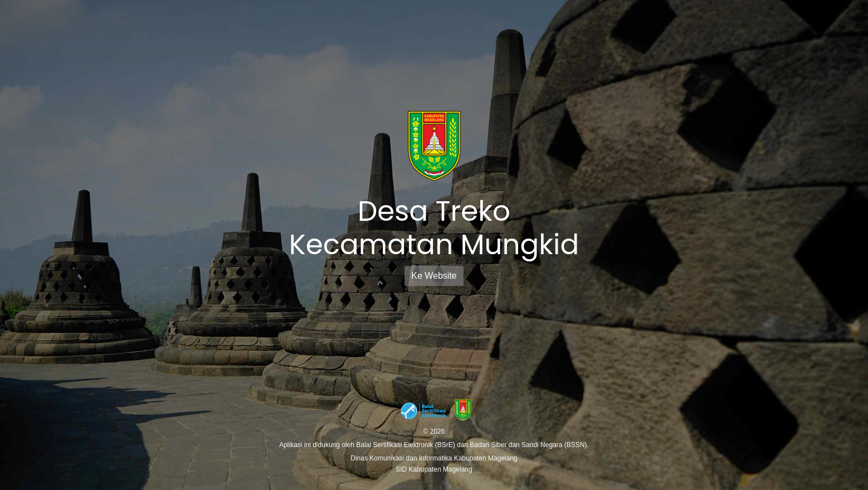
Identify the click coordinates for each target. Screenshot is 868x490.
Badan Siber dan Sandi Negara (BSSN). (529, 445)
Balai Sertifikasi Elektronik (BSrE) (406, 445)
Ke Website (434, 276)
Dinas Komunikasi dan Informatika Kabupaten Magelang (434, 458)
